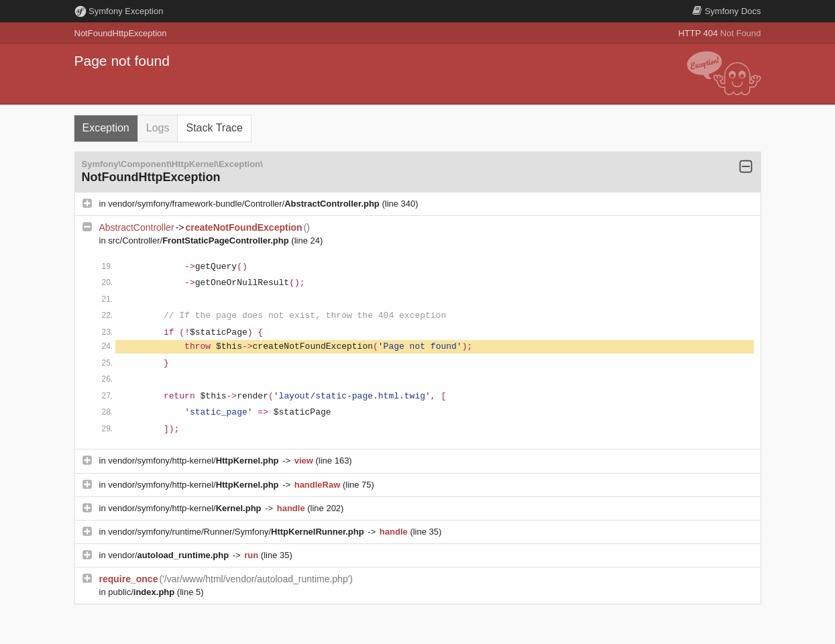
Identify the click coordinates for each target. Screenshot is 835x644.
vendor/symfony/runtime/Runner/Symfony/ (237, 532)
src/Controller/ (200, 240)
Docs (726, 11)
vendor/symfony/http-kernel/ (194, 461)
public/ (143, 592)
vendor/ (170, 555)
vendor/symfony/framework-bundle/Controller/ (245, 204)
